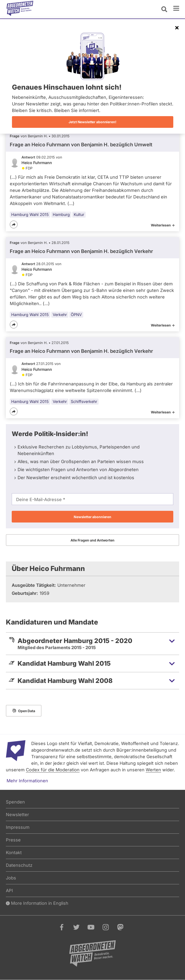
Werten (153, 770)
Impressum (18, 827)
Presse (13, 840)
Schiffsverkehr (84, 401)
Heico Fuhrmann (37, 163)
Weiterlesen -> (163, 225)
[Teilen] (14, 224)
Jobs (11, 878)
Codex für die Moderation (53, 770)
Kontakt (14, 853)
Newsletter (17, 815)
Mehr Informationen (27, 781)
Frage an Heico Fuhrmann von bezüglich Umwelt (81, 145)
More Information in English (37, 903)
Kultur (79, 215)
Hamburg (61, 215)
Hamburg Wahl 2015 (30, 215)
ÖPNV (76, 315)
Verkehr (60, 315)
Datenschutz (19, 865)
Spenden (15, 802)
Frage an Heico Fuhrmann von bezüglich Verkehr (81, 251)
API (9, 891)
